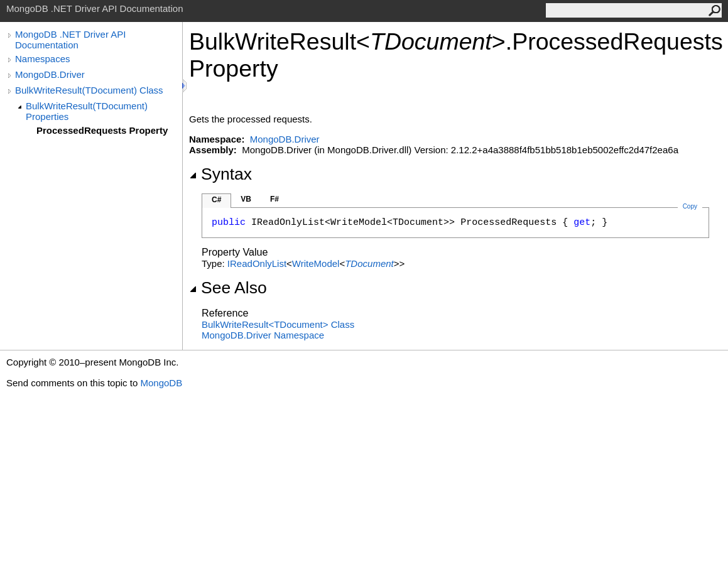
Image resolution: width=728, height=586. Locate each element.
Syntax (220, 174)
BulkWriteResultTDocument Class (278, 324)
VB (246, 199)
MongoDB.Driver (50, 74)
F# (274, 199)
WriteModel (316, 263)
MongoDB (161, 383)
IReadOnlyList (257, 263)
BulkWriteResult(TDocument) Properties (87, 111)
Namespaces (43, 59)
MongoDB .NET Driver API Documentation (70, 40)
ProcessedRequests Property (102, 130)
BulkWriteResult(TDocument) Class (89, 90)
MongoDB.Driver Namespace (263, 335)
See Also (228, 288)
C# (216, 200)
